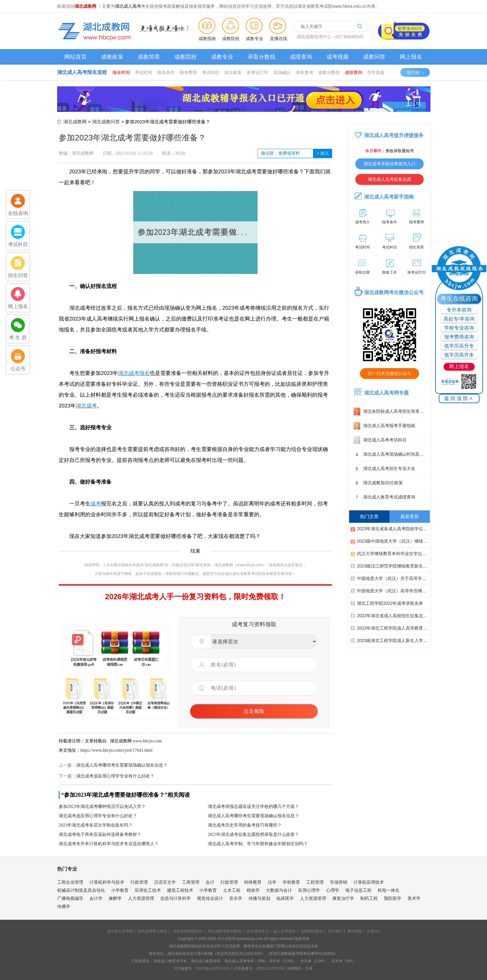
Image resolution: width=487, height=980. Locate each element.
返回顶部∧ (459, 398)
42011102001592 (271, 969)
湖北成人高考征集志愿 (389, 179)
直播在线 (279, 39)
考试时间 (143, 72)
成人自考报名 (284, 931)
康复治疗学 (343, 898)
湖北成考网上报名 (152, 931)
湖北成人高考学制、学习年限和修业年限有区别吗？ (258, 844)
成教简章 (149, 57)
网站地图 (355, 931)
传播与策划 (259, 898)
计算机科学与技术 (107, 882)
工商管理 (191, 882)
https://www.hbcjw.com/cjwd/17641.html (116, 750)
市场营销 (339, 882)
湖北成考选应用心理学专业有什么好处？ (115, 776)
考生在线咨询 (459, 299)
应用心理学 (309, 890)
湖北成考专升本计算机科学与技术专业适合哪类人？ (109, 844)
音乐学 (236, 898)
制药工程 (369, 898)
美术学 (414, 898)
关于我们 (335, 931)
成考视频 (338, 57)
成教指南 (207, 39)
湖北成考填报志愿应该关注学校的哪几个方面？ (253, 807)
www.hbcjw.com (147, 741)
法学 (272, 882)
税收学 (253, 890)
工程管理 (315, 882)
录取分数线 (262, 57)
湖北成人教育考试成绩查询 (384, 497)
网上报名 (411, 57)
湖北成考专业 (257, 931)
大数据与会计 (279, 890)
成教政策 (112, 57)
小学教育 (120, 890)
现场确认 (282, 72)
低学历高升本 (459, 355)
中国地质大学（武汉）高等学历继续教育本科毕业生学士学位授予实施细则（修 (390, 590)
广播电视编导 (70, 898)
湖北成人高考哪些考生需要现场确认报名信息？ (122, 765)
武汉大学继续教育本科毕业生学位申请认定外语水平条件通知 (390, 553)
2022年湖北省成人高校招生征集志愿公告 (390, 615)
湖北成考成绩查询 (187, 931)
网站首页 (75, 57)
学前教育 (291, 882)
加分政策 (233, 72)
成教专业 (254, 39)
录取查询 (304, 72)
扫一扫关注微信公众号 (389, 373)
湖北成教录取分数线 (225, 931)
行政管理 (139, 882)
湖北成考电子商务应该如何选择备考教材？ (100, 834)
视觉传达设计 (210, 898)
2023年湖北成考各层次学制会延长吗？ (96, 825)
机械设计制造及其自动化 (81, 890)
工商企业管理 (70, 882)
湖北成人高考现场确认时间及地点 (389, 454)
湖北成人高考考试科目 (379, 440)
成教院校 (231, 39)
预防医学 (393, 898)
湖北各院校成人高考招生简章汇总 (389, 412)
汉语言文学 (165, 882)
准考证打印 (257, 72)
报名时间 (121, 72)
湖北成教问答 (106, 122)
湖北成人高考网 (120, 931)
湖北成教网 (75, 122)
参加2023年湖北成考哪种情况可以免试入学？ (102, 807)
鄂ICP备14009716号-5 (214, 969)
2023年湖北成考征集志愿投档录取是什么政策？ (253, 834)
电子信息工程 (358, 890)
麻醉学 (115, 898)
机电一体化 (389, 890)
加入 (323, 153)
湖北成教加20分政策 (378, 483)
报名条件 (166, 72)
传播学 (64, 906)
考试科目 (211, 72)
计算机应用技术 (369, 882)
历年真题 (376, 72)
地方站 (416, 72)
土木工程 (232, 890)
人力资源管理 (141, 898)
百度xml (373, 931)
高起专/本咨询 (459, 319)
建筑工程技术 (180, 890)
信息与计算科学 (175, 898)
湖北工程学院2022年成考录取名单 (387, 603)
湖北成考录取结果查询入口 (389, 164)
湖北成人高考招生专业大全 (384, 469)
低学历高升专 (459, 346)
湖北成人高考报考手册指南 (384, 426)
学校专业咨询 (459, 328)
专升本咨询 (459, 310)
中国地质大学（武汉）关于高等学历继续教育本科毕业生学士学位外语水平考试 (390, 578)
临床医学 (285, 898)
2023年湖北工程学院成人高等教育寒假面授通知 (390, 628)
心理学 (333, 890)
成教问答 (374, 57)
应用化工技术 (148, 890)
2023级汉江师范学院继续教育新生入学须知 (390, 566)
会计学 (96, 898)
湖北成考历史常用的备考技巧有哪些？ (245, 825)
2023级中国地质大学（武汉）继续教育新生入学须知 (390, 541)
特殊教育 (253, 882)
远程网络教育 (312, 931)
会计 (210, 882)
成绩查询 (301, 57)
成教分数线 (329, 72)
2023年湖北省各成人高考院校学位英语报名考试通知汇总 (390, 528)
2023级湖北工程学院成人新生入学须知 (390, 640)
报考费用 (188, 72)
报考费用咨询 (459, 337)
